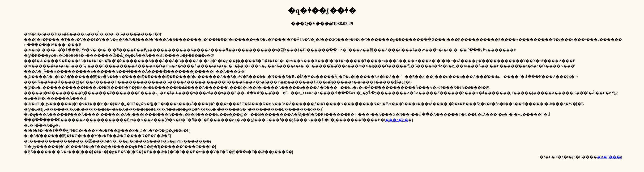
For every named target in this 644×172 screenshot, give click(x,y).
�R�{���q (610, 157)
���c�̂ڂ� (397, 120)
